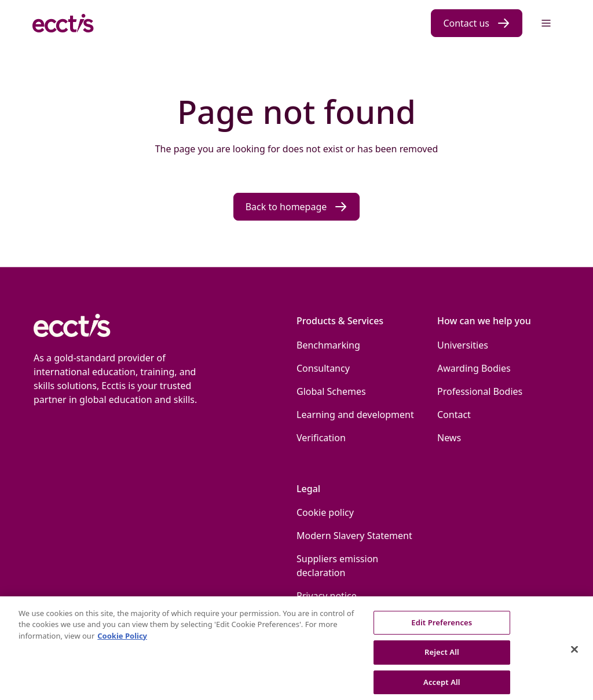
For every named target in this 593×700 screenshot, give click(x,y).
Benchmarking (328, 345)
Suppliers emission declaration (337, 566)
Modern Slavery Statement (354, 536)
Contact (454, 415)
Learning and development (355, 415)
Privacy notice (327, 596)
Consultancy (323, 368)
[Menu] (546, 23)
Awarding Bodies (474, 368)
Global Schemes (331, 391)
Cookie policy (325, 512)
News (449, 438)
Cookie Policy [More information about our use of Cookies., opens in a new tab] (122, 642)
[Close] (574, 656)
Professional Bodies (480, 391)
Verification (321, 438)
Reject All (442, 658)
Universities (463, 345)
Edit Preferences (442, 628)
